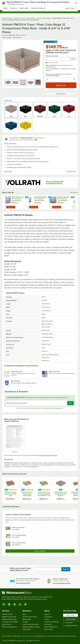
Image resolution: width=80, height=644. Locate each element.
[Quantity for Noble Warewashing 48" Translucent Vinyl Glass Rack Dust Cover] (5, 207)
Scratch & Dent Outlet (30, 617)
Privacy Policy (59, 408)
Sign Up (66, 569)
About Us (47, 614)
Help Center (71, 615)
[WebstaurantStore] (28, 593)
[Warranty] (14, 438)
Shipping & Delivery (71, 626)
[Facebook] (15, 604)
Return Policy (49, 629)
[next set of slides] (76, 202)
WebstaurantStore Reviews (31, 627)
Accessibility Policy (39, 636)
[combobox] (40, 9)
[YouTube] (9, 604)
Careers (47, 619)
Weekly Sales (27, 619)
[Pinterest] (25, 604)
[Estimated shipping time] (36, 140)
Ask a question (17, 37)
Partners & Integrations (9, 627)
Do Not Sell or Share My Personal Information (62, 636)
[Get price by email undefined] (58, 59)
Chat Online (68, 623)
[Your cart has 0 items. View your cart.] (75, 4)
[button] (8, 82)
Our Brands (48, 617)
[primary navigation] (7, 4)
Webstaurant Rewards (9, 617)
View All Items (74, 193)
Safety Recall (27, 629)
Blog (24, 614)
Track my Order (71, 619)
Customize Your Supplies (10, 622)
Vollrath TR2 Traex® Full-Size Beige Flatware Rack (27, 494)
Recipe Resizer (7, 624)
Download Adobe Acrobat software (47, 455)
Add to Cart (11, 207)
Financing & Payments (52, 622)
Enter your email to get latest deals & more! (20, 569)
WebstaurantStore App (9, 619)
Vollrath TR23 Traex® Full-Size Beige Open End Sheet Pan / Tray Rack (44, 494)
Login (48, 50)
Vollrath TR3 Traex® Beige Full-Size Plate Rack (10, 494)
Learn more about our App (62, 583)
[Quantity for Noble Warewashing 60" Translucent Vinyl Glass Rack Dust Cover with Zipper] (28, 207)
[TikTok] (20, 604)
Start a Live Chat (50, 65)
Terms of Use (49, 408)
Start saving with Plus (23, 583)
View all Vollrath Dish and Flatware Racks (55, 183)
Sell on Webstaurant (51, 627)
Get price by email (52, 56)
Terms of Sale (6, 636)
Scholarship (48, 624)
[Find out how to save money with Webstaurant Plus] (4, 197)
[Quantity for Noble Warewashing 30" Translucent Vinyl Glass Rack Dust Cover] (51, 207)
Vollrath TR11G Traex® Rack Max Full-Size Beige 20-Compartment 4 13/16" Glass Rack (61, 494)
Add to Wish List (61, 94)
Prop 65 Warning (31, 366)
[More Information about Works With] (13, 193)
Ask (70, 403)
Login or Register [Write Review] (40, 551)
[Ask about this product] (40, 403)
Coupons (26, 622)
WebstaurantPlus (7, 614)
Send (73, 59)
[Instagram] (4, 604)
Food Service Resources (31, 624)
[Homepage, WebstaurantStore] (40, 4)
